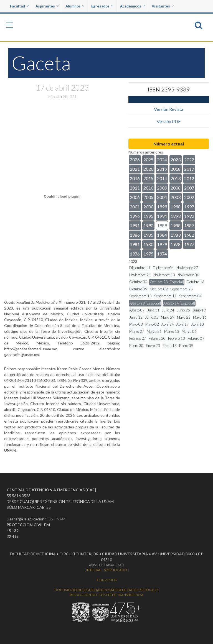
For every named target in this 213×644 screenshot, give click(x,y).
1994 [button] (162, 216)
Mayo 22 (184, 317)
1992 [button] (189, 216)
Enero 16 (170, 346)
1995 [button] (148, 216)
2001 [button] (135, 207)
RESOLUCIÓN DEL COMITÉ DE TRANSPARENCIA (107, 595)
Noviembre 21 (140, 275)
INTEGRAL (94, 570)
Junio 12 (136, 317)
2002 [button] (189, 197)
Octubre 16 (195, 282)
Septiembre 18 (140, 296)
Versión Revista (169, 109)
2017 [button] (189, 169)
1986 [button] (135, 235)
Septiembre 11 (165, 296)
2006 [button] (135, 197)
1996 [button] (135, 216)
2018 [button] (176, 169)
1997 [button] (189, 207)
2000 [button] (148, 207)
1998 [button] (176, 207)
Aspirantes (47, 6)
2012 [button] (189, 178)
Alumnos (75, 6)
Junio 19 (199, 310)
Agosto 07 (137, 310)
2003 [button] (176, 197)
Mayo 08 (136, 324)
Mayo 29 (168, 317)
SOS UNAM (55, 519)
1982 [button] (189, 235)
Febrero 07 (196, 338)
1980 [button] (148, 244)
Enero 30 (136, 346)
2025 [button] (148, 159)
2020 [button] (148, 169)
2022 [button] (189, 159)
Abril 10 (198, 324)
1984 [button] (162, 235)
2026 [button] (135, 159)
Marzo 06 (189, 331)
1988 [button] (176, 225)
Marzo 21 (154, 331)
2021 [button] (135, 169)
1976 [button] (135, 254)
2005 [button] (148, 197)
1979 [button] (162, 244)
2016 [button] (135, 178)
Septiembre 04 (190, 296)
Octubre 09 (138, 289)
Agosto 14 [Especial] (179, 303)
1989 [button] (162, 225)
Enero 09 (186, 346)
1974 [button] (162, 254)
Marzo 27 (137, 331)
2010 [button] (148, 188)
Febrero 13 (177, 338)
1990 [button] (148, 225)
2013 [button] (176, 178)
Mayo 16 (200, 317)
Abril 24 (168, 324)
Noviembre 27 (187, 268)
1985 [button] (148, 235)
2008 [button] (176, 188)
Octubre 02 (159, 289)
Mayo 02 (152, 324)
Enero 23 (153, 346)
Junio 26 (183, 310)
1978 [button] (176, 244)
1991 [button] (135, 225)
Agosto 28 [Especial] (145, 303)
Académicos (132, 6)
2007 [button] (189, 188)
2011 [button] (135, 188)
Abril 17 (183, 324)
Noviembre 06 (188, 275)
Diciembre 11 (140, 268)
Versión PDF (169, 121)
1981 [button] (135, 244)
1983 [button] (176, 235)
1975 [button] (148, 254)
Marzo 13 (172, 331)
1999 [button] (162, 207)
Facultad (19, 6)
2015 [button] (148, 178)
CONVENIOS (107, 580)
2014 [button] (162, 178)
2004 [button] (162, 197)
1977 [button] (189, 244)
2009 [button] (162, 188)
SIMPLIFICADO (116, 570)
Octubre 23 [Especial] (167, 282)
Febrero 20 (157, 338)
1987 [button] (189, 225)
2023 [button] (176, 159)
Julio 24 (168, 310)
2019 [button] (162, 169)
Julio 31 (153, 310)
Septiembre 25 (182, 289)
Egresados (102, 6)
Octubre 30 (138, 282)
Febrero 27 (138, 338)
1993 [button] (176, 216)
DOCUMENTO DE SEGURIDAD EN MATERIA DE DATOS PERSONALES (107, 590)
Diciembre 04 (163, 268)
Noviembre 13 (164, 275)
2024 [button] (162, 159)
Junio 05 (152, 317)
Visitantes (163, 6)
